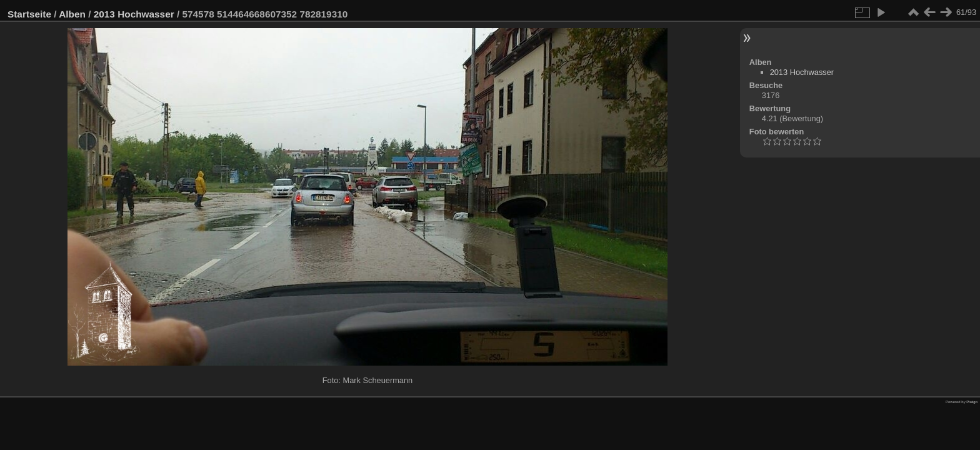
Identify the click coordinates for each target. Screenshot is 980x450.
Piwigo (972, 402)
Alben (72, 14)
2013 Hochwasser (134, 14)
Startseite (29, 14)
